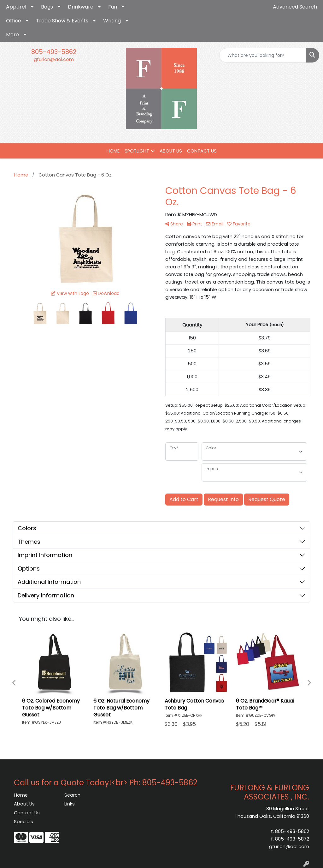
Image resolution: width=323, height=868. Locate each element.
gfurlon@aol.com (54, 59)
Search (72, 795)
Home (21, 795)
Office (14, 21)
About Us (24, 804)
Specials (23, 822)
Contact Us (27, 813)
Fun (113, 7)
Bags (47, 7)
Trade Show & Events (62, 21)
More (12, 35)
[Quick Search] (263, 55)
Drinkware (81, 7)
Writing (112, 21)
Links (70, 804)
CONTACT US (202, 151)
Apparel (16, 7)
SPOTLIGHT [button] (137, 151)
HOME (113, 151)
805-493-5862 (54, 52)
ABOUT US (171, 151)
